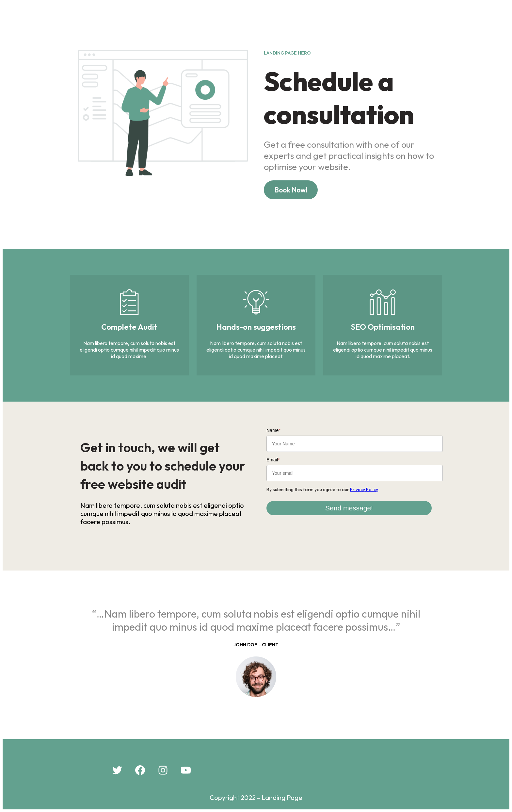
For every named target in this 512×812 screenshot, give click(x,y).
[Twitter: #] (117, 770)
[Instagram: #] (163, 770)
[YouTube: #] (186, 770)
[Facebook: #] (140, 770)
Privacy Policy (364, 489)
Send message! (349, 508)
